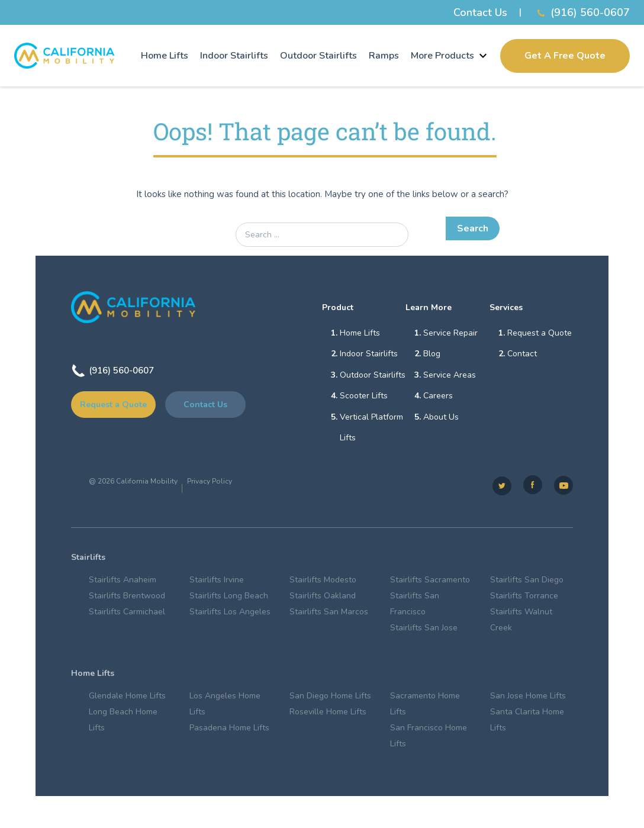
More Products (450, 56)
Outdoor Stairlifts (318, 56)
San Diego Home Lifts (330, 699)
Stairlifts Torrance (524, 598)
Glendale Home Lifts (127, 699)
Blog (432, 354)
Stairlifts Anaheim (123, 582)
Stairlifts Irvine (217, 582)
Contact (522, 354)
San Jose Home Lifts (528, 699)
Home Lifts (165, 56)
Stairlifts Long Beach (229, 598)
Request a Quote (113, 405)
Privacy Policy (210, 484)
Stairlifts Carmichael (127, 614)
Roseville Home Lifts (328, 715)
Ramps (384, 56)
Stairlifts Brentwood (127, 598)
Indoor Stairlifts (234, 56)
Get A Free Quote (565, 56)
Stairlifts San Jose (424, 630)
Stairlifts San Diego (527, 582)
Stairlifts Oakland (323, 598)
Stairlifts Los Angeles (230, 614)
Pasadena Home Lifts (229, 731)
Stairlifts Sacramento (430, 582)
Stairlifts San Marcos (329, 614)
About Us (441, 418)
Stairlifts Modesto (323, 582)
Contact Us (480, 12)
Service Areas (450, 376)
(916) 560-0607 (582, 13)
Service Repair (450, 333)
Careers (438, 397)
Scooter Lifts (364, 397)
